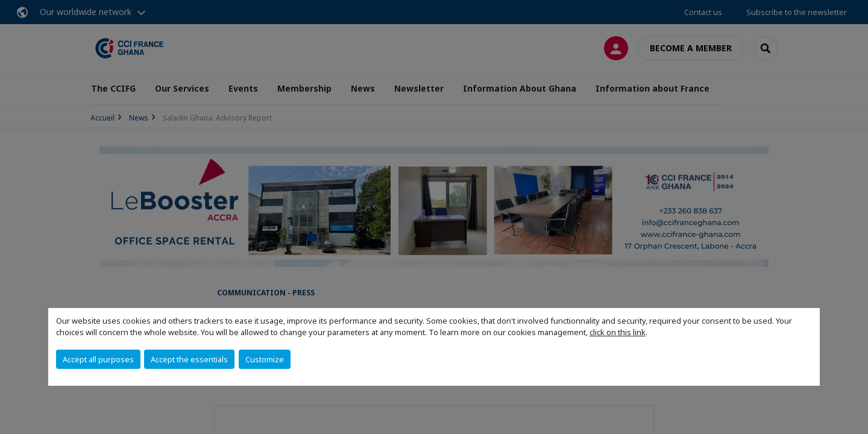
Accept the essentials (189, 359)
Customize (265, 359)
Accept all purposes (98, 359)
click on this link (618, 332)
